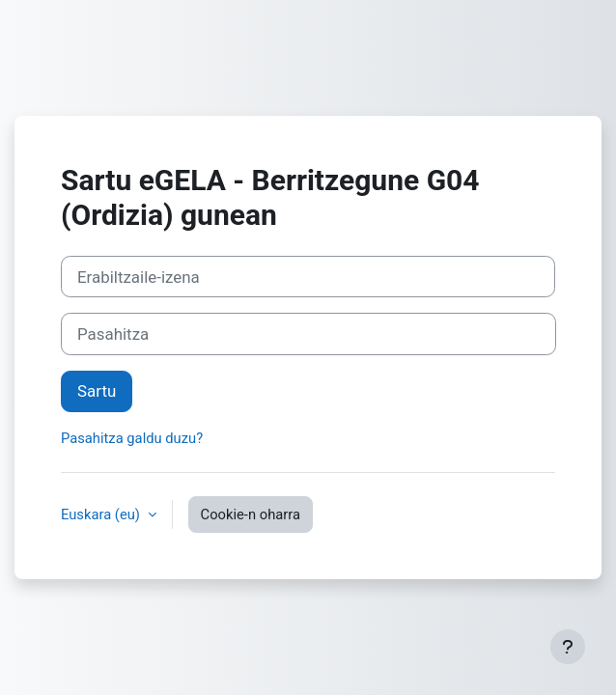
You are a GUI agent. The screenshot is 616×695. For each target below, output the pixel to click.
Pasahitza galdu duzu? (132, 438)
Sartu (97, 391)
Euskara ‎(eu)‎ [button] (102, 514)
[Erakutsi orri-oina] (568, 647)
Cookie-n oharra (251, 514)
